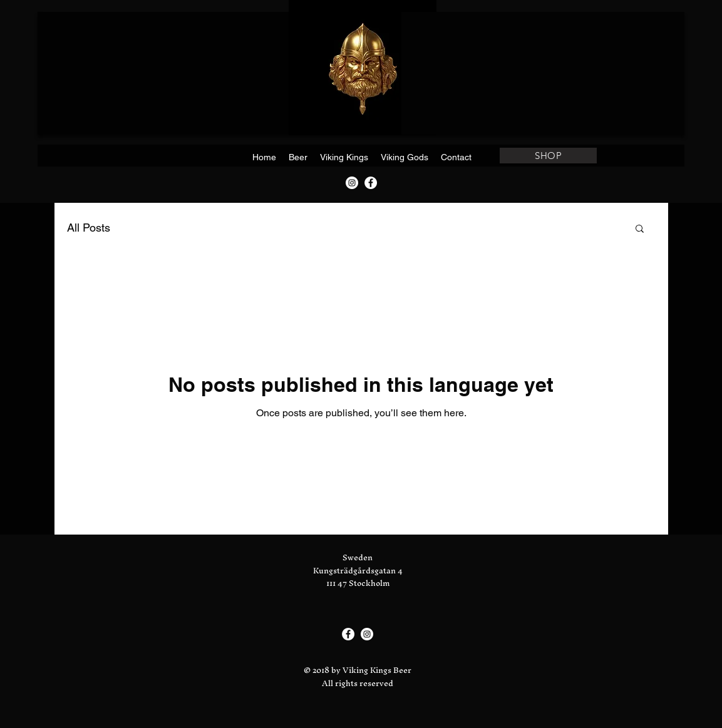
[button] (640, 229)
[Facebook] (371, 183)
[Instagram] (352, 183)
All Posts (89, 228)
